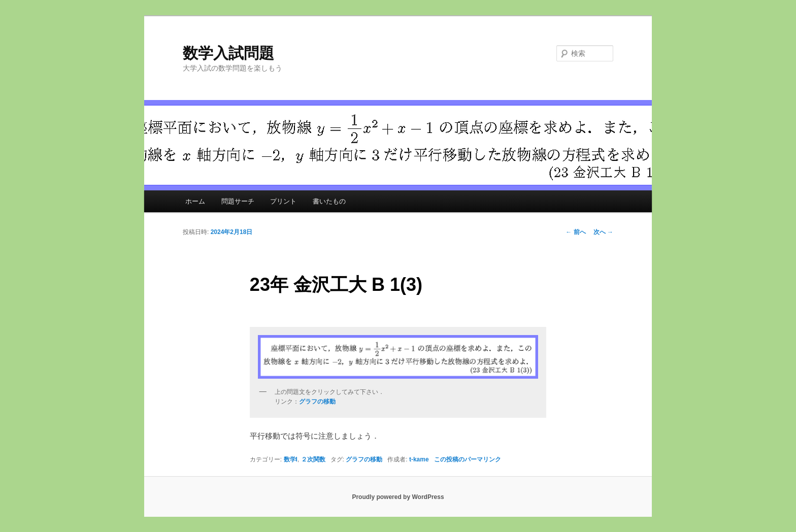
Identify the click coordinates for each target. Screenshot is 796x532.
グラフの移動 (364, 459)
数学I (291, 459)
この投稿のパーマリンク (468, 459)
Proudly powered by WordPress (398, 497)
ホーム (195, 201)
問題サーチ (238, 201)
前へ (575, 232)
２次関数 (313, 459)
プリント (283, 201)
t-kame (419, 459)
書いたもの (329, 201)
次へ (603, 232)
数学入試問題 (228, 53)
